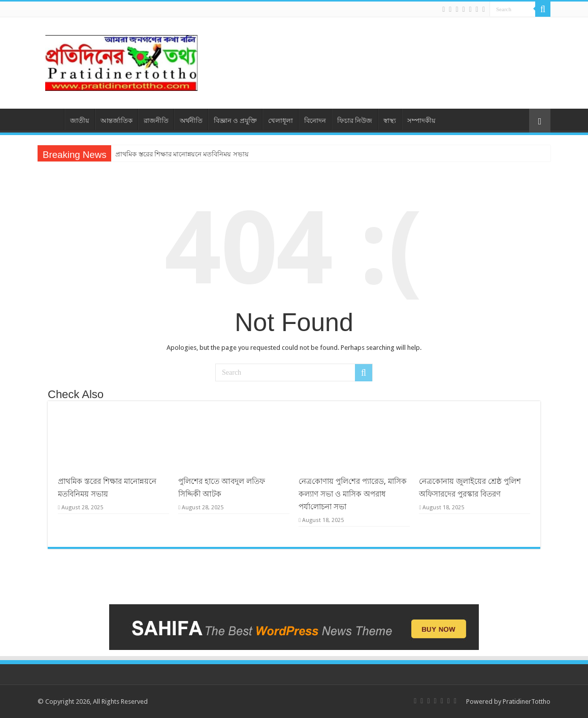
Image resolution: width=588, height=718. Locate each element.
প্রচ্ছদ (51, 119)
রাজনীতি (156, 121)
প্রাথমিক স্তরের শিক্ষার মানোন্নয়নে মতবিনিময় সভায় (182, 154)
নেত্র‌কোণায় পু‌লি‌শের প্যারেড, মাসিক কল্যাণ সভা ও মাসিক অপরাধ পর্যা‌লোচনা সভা (353, 494)
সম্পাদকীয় (421, 121)
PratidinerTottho (527, 701)
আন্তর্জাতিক (117, 121)
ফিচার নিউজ (355, 121)
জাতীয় (80, 121)
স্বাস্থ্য (390, 121)
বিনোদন (315, 121)
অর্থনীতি (191, 121)
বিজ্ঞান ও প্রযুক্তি (235, 121)
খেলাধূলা (281, 121)
